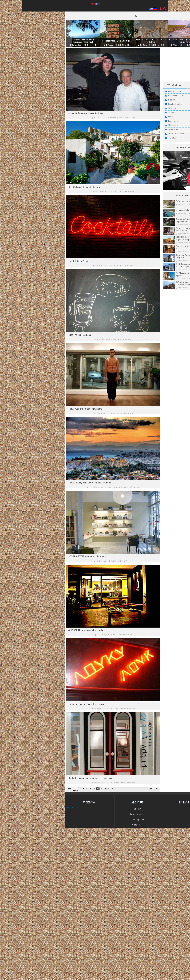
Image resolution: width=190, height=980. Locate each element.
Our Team (137, 809)
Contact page (137, 825)
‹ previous (75, 790)
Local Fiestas (173, 121)
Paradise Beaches (175, 104)
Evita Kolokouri (94, 487)
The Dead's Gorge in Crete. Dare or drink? (120, 41)
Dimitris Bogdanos (101, 561)
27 (87, 789)
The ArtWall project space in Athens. (85, 409)
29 (94, 789)
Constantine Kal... (102, 413)
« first (69, 789)
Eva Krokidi (148, 45)
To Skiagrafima (99, 709)
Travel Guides (173, 138)
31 (101, 789)
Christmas (172, 108)
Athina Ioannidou (184, 45)
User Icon (160, 9)
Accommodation (174, 91)
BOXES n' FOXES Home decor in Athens (87, 556)
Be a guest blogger (137, 814)
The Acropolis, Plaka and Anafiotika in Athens (90, 483)
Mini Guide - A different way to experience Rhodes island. (84, 41)
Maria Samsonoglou (101, 192)
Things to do (173, 129)
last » (157, 789)
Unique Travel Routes (176, 134)
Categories (174, 85)
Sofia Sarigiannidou (100, 118)
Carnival (171, 113)
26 (84, 789)
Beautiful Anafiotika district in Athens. (86, 187)
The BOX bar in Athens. (79, 261)
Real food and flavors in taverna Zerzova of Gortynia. (155, 41)
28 (91, 789)
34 (112, 789)
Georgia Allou (77, 45)
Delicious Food (174, 100)
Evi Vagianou (113, 45)
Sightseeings (173, 125)
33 (108, 789)
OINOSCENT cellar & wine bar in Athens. (87, 630)
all (137, 16)
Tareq (99, 339)
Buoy (99, 635)
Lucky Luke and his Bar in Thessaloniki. (87, 704)
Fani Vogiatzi (99, 266)
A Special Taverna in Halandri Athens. (86, 113)
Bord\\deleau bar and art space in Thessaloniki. (91, 778)
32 (105, 789)
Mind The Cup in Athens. (80, 335)
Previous (69, 34)
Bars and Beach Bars (176, 96)
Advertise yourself (137, 820)
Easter (171, 117)
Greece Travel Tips (72, 807)
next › (151, 789)
